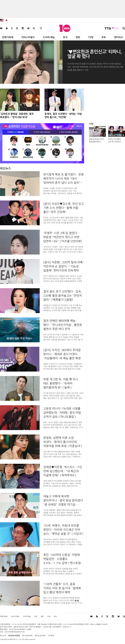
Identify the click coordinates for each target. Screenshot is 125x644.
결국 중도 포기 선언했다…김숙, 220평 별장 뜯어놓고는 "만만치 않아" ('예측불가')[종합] (63, 296)
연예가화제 (8, 37)
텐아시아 (13, 639)
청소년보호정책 (27, 636)
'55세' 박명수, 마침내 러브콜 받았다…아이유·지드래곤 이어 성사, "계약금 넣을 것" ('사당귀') (63, 530)
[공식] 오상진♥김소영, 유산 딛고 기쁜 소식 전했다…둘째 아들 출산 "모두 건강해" (64, 208)
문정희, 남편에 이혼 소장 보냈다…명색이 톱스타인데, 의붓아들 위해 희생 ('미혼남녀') (63, 442)
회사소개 (3, 636)
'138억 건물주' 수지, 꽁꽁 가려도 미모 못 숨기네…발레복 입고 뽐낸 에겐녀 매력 (62, 588)
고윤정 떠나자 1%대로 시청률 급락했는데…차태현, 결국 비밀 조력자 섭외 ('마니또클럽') (62, 413)
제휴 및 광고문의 (40, 636)
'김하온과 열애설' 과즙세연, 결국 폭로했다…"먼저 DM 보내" (17, 116)
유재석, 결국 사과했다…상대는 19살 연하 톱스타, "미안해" (63, 116)
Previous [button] (5, 148)
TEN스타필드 (28, 37)
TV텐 (91, 37)
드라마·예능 (49, 37)
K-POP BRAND (16, 132)
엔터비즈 (119, 37)
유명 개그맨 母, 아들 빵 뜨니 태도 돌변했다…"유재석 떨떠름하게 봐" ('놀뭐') (61, 383)
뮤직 (65, 37)
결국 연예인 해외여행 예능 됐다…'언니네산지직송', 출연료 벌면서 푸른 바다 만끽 (63, 325)
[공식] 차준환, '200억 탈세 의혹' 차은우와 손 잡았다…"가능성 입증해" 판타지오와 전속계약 (63, 266)
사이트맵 (51, 636)
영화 (78, 37)
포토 (104, 37)
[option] (42, 148)
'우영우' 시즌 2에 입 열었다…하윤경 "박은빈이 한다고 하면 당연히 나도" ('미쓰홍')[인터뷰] (63, 237)
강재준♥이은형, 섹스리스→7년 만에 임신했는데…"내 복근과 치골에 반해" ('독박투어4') (63, 471)
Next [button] (79, 148)
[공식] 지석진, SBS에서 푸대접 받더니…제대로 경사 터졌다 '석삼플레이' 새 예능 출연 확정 (62, 354)
